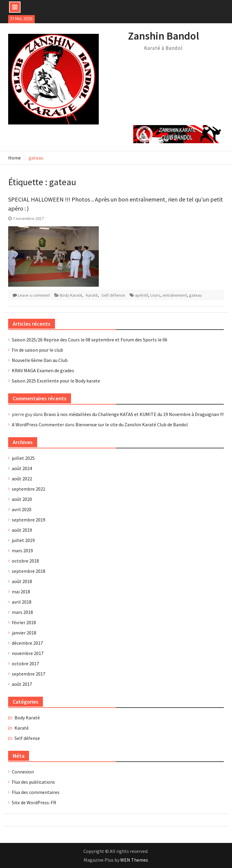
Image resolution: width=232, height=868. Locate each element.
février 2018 (24, 622)
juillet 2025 (23, 458)
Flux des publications (33, 782)
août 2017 (22, 684)
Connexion (23, 772)
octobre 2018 (25, 561)
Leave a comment (34, 295)
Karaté (92, 295)
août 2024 (22, 468)
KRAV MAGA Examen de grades (43, 370)
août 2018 (22, 581)
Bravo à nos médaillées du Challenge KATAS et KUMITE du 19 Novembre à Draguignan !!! (134, 414)
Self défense (113, 295)
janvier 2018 (24, 633)
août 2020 (22, 499)
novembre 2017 (28, 653)
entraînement (175, 295)
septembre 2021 (29, 489)
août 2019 (22, 530)
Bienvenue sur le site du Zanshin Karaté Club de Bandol (132, 424)
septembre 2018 (29, 571)
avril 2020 (22, 509)
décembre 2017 (27, 643)
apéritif (142, 295)
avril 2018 (22, 602)
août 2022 (22, 479)
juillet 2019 (23, 540)
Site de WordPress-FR (34, 802)
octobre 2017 (25, 663)
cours (155, 295)
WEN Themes (134, 860)
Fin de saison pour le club (37, 350)
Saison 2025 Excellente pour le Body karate (56, 381)
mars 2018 (22, 612)
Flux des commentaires (36, 792)
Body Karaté (71, 295)
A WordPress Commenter (38, 424)
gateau (195, 295)
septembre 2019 (29, 520)
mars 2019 (22, 550)
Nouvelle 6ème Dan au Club (40, 360)
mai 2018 (21, 592)
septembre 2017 (29, 674)
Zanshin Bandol (164, 36)
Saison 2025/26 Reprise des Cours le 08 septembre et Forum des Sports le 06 (90, 340)
